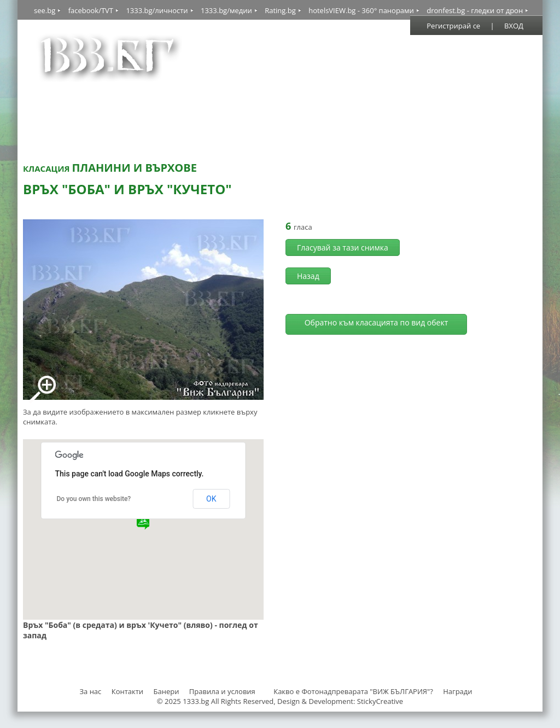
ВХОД (514, 26)
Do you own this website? (94, 499)
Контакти (127, 691)
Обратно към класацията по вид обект (377, 322)
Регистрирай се (453, 26)
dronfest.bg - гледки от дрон (475, 10)
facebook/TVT (91, 10)
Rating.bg (280, 10)
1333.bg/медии (226, 10)
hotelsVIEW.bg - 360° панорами (361, 10)
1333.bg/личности (157, 10)
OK (211, 499)
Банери (167, 691)
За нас (90, 691)
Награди (457, 691)
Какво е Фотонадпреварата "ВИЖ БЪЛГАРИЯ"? (353, 691)
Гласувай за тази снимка (343, 247)
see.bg (45, 10)
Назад (308, 276)
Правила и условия (222, 691)
